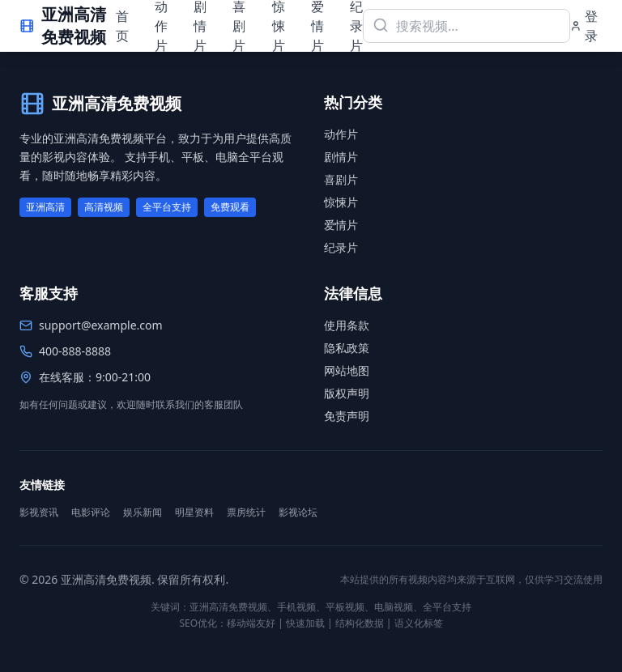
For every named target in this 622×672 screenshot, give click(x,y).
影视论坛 (298, 513)
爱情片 (341, 225)
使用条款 (347, 325)
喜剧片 (341, 179)
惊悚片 (341, 202)
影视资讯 (39, 513)
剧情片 (341, 157)
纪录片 (341, 247)
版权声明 (347, 393)
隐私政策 (347, 348)
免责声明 (347, 416)
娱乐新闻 (143, 513)
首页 (122, 26)
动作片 (341, 134)
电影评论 (91, 513)
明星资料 (194, 513)
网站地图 (347, 370)
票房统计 (246, 513)
